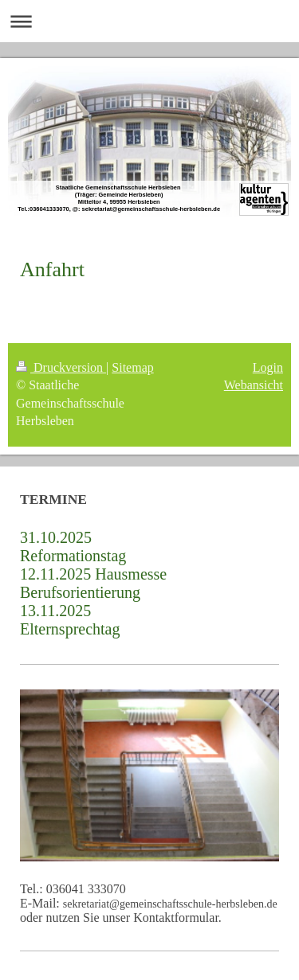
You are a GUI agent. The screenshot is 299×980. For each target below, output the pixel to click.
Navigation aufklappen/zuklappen (149, 21)
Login (268, 367)
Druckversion (61, 367)
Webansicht (254, 385)
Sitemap (132, 367)
